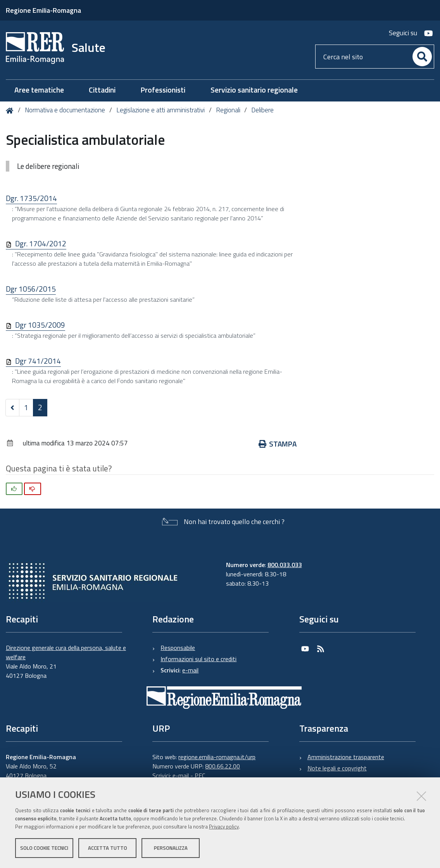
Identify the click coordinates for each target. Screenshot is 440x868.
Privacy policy (224, 827)
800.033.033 (285, 565)
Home (11, 111)
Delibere (262, 110)
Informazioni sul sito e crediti (198, 659)
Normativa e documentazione (65, 110)
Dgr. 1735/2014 (31, 198)
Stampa (278, 444)
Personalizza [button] (171, 848)
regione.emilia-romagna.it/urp (217, 757)
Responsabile (178, 648)
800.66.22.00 (223, 766)
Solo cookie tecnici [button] (44, 848)
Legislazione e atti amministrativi (160, 110)
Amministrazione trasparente (346, 757)
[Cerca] (422, 57)
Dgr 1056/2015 (31, 289)
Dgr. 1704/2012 (41, 243)
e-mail (190, 670)
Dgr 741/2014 (38, 361)
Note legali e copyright (337, 768)
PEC (200, 775)
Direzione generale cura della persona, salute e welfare (66, 652)
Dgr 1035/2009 (40, 325)
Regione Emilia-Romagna (43, 10)
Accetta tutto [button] (108, 848)
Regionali (228, 110)
